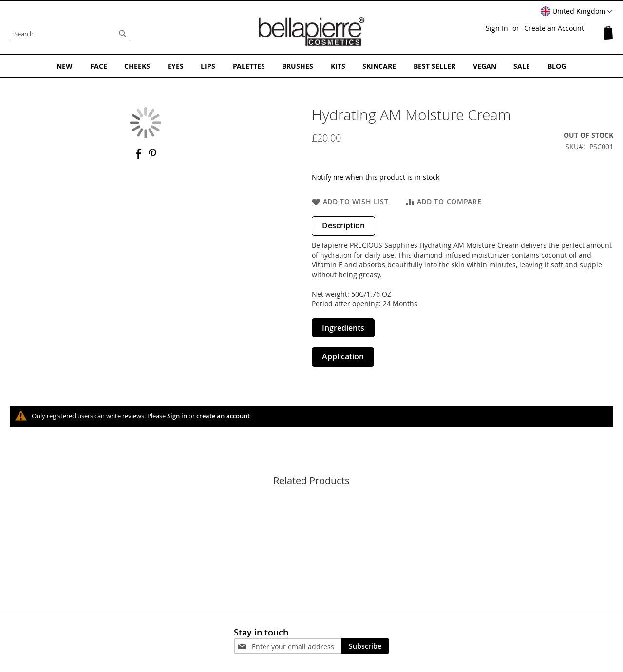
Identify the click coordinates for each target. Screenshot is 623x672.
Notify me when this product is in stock (376, 177)
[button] (576, 12)
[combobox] (71, 34)
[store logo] (312, 31)
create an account (223, 415)
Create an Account (554, 28)
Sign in (177, 415)
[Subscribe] (365, 646)
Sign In (497, 28)
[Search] (123, 34)
